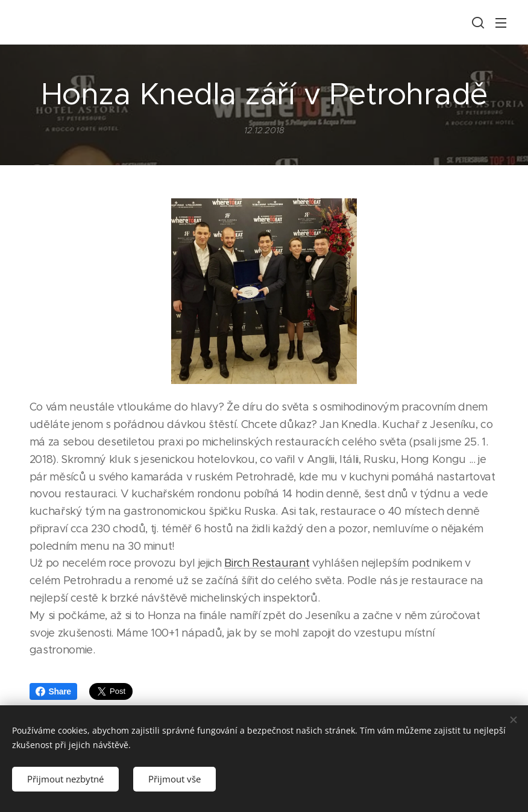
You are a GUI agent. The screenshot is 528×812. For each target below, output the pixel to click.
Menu (501, 23)
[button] (477, 22)
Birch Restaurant (267, 564)
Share (53, 691)
